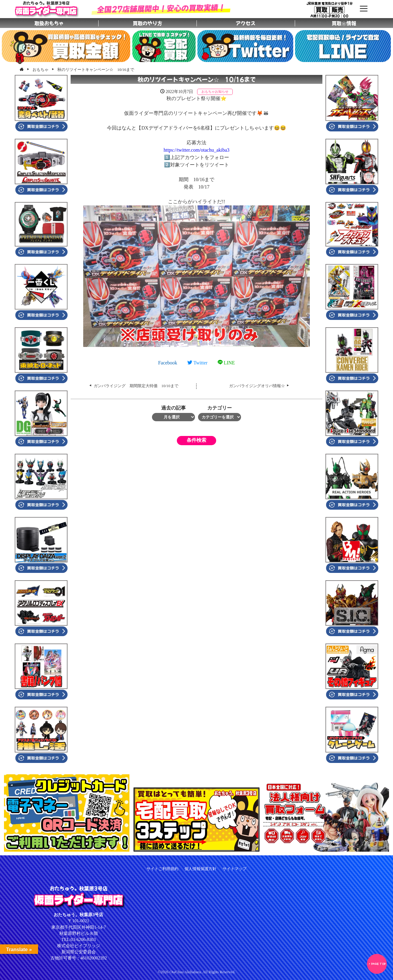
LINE (226, 363)
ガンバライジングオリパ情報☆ (257, 386)
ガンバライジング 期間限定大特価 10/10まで (136, 386)
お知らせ (222, 91)
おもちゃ (208, 91)
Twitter (197, 363)
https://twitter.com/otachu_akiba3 (197, 150)
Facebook (168, 363)
